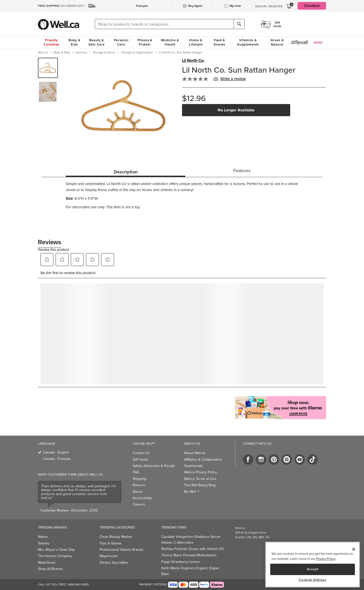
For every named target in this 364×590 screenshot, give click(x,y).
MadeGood (47, 563)
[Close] (354, 549)
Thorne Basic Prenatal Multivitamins (189, 555)
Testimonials (194, 466)
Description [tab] (126, 172)
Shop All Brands (50, 569)
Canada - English (56, 452)
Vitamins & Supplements (248, 42)
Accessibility (142, 498)
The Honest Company (55, 556)
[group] (48, 68)
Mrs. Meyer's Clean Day (56, 550)
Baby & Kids (74, 42)
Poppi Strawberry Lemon (180, 562)
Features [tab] (242, 171)
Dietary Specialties (114, 563)
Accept (313, 569)
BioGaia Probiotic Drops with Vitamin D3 (192, 549)
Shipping (140, 479)
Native (43, 537)
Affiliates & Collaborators (203, 460)
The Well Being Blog (200, 485)
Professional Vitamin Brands (121, 550)
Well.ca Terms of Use (200, 479)
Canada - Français (57, 459)
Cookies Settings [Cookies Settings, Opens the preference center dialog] (313, 580)
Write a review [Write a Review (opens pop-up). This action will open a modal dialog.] (233, 79)
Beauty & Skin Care (96, 42)
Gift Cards (140, 460)
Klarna (138, 492)
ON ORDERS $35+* (62, 6)
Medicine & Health (170, 42)
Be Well (192, 492)
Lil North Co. (193, 60)
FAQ (136, 472)
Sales (318, 42)
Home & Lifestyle (196, 42)
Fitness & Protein (145, 42)
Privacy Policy (326, 559)
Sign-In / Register (269, 6)
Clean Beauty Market (116, 537)
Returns (139, 485)
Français (142, 6)
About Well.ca (195, 453)
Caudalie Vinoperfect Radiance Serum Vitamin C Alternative (191, 540)
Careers (139, 504)
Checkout (312, 6)
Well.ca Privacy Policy (200, 472)
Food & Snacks (219, 42)
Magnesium (109, 556)
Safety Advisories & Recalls (154, 466)
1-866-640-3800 (78, 584)
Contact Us (141, 453)
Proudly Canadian (51, 42)
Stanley (44, 543)
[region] (313, 565)
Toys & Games (111, 543)
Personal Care (121, 42)
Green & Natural (277, 42)
